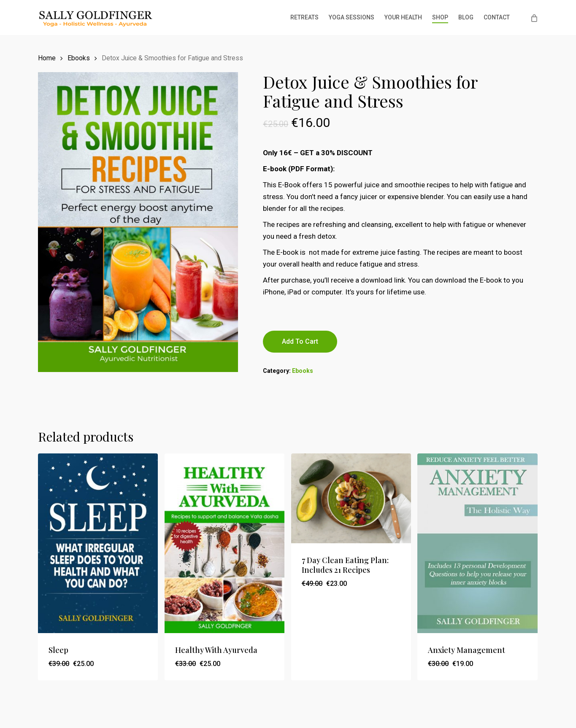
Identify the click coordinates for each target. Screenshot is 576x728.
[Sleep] (98, 543)
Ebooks (79, 58)
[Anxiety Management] (477, 543)
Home (47, 58)
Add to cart (300, 341)
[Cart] (534, 18)
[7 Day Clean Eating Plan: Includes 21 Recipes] (351, 498)
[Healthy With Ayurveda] (224, 543)
